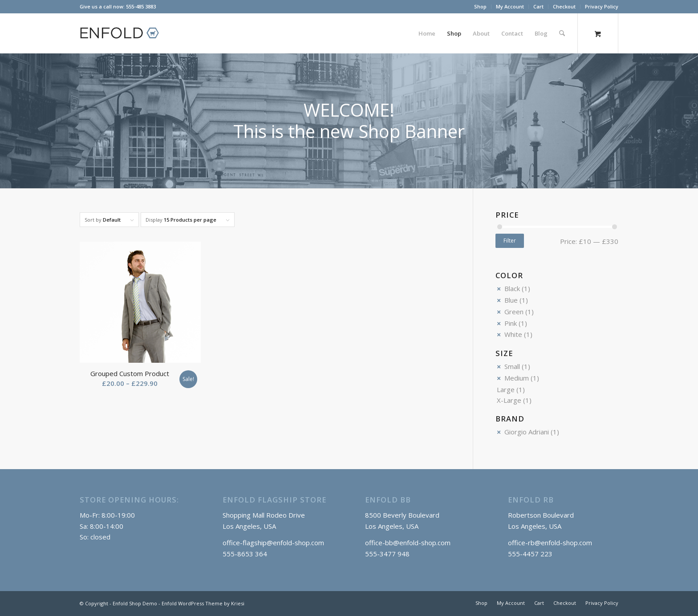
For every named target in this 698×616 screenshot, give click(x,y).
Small (512, 366)
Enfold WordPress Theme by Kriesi (203, 603)
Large (506, 389)
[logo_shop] (123, 33)
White (513, 334)
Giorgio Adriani (527, 432)
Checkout (564, 6)
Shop (480, 6)
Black (512, 288)
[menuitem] (481, 7)
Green (514, 312)
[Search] (562, 33)
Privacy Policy (602, 6)
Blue (511, 300)
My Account (510, 6)
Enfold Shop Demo (135, 603)
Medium (517, 378)
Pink (511, 323)
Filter (510, 241)
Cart (538, 6)
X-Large (509, 400)
